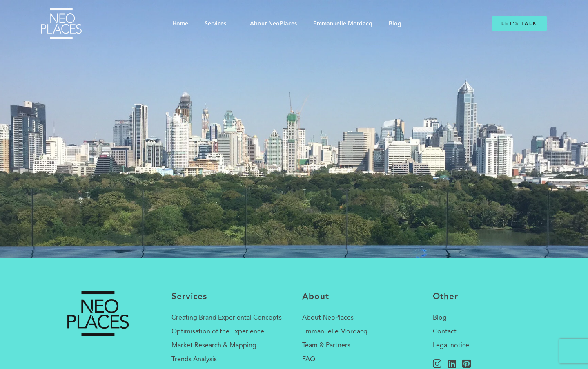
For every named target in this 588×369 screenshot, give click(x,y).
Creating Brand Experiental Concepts (227, 318)
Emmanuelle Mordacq (343, 24)
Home (180, 24)
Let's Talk (519, 23)
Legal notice (451, 346)
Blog (395, 24)
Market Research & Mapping (214, 346)
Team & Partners (326, 346)
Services (215, 24)
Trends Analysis (194, 360)
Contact (445, 332)
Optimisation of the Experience (218, 332)
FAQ (309, 360)
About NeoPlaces (273, 24)
